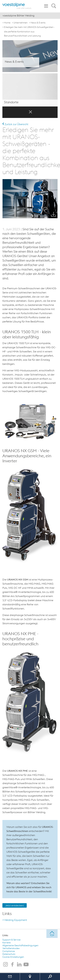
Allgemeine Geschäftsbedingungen (20, 945)
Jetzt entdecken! (15, 905)
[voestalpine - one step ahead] (17, 6)
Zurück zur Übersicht (15, 124)
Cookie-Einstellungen (13, 957)
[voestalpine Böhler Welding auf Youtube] (26, 965)
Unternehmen (20, 23)
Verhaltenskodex (11, 948)
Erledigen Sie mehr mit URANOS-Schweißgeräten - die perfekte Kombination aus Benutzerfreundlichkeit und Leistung (29, 31)
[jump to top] (52, 934)
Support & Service (11, 940)
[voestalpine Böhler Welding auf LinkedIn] (19, 965)
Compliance (9, 951)
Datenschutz (9, 954)
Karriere (6, 943)
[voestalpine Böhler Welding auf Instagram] (5, 965)
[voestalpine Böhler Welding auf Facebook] (12, 965)
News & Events (38, 23)
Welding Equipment (16, 920)
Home (7, 23)
